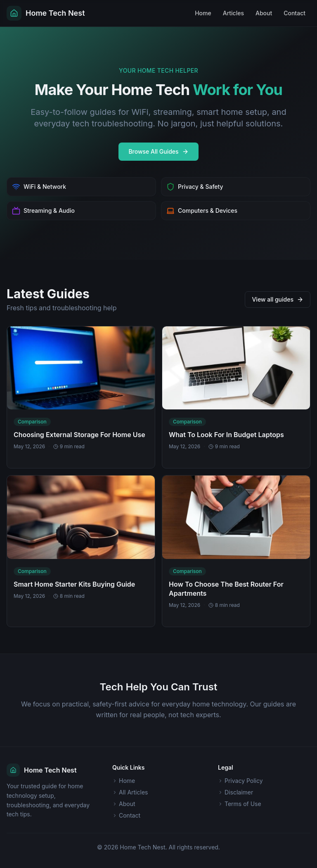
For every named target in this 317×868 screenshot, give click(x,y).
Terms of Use (240, 804)
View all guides (278, 299)
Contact (295, 13)
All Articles (130, 792)
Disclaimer (235, 792)
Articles (233, 13)
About (264, 13)
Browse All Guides (158, 151)
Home (203, 13)
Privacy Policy (240, 781)
